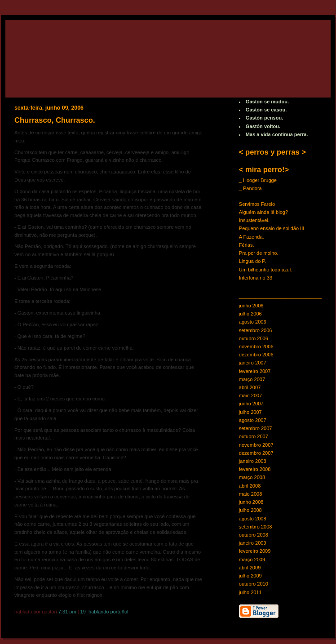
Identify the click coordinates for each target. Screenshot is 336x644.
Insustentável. (254, 220)
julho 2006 (250, 314)
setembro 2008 (256, 527)
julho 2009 (250, 576)
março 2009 (252, 560)
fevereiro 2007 (255, 371)
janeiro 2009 (253, 543)
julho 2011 (250, 592)
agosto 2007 (253, 420)
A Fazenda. (252, 237)
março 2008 (252, 477)
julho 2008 (250, 510)
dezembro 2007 (256, 453)
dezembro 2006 (256, 355)
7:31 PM (67, 612)
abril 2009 (250, 568)
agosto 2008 (253, 519)
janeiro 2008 (253, 461)
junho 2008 (251, 502)
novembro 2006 (256, 346)
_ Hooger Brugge (258, 180)
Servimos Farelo (257, 204)
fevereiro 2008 (255, 469)
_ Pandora (250, 188)
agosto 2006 (253, 322)
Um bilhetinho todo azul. (266, 270)
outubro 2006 (254, 338)
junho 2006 (251, 306)
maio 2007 (251, 395)
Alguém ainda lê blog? (263, 212)
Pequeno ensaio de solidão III (272, 228)
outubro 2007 (254, 436)
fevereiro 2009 (255, 551)
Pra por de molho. (259, 253)
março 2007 (252, 379)
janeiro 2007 (253, 363)
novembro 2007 (256, 445)
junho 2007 (251, 404)
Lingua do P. (253, 261)
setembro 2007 (256, 428)
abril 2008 (250, 486)
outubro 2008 (254, 535)
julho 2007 (250, 412)
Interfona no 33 (256, 278)
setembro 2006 (256, 330)
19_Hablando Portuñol (104, 612)
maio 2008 (251, 494)
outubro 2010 (254, 584)
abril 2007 (250, 387)
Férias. (247, 245)
